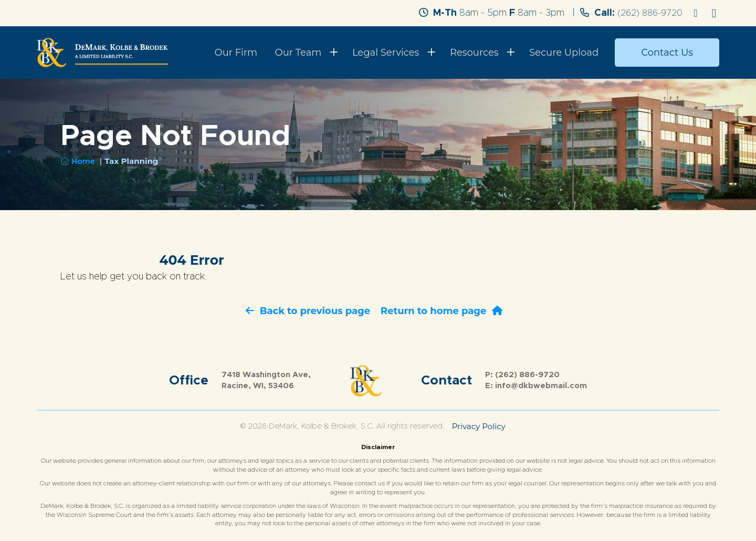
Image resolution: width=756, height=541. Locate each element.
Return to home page (442, 311)
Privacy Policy (479, 426)
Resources (482, 52)
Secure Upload (567, 52)
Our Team (315, 52)
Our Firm (257, 52)
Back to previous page (308, 311)
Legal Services (398, 52)
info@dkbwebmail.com (541, 386)
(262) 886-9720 (648, 13)
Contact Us (667, 53)
